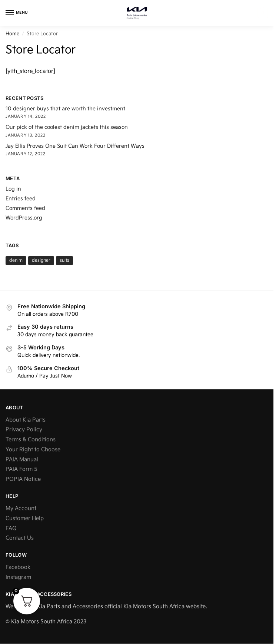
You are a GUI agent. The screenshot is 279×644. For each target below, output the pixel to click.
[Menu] (17, 13)
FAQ (11, 528)
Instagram (18, 577)
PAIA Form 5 (21, 469)
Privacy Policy (24, 430)
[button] (262, 13)
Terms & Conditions (31, 440)
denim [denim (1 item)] (16, 260)
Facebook (18, 567)
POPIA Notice (23, 479)
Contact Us (20, 538)
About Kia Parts (26, 420)
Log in (13, 189)
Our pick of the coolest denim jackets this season (67, 127)
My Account (21, 508)
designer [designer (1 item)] (41, 260)
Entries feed (21, 199)
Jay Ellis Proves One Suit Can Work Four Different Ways (75, 146)
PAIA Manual (22, 459)
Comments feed (25, 208)
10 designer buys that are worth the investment (65, 109)
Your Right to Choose (33, 450)
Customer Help (25, 518)
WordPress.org (24, 218)
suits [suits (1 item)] (64, 260)
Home (12, 34)
